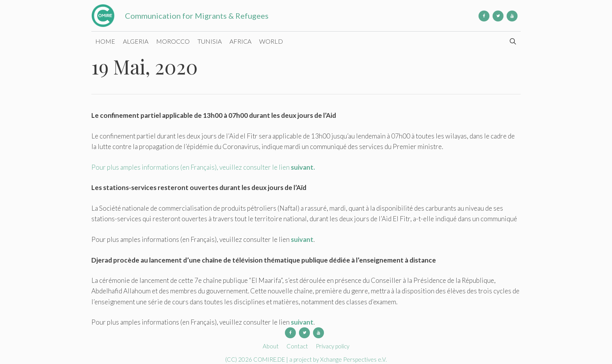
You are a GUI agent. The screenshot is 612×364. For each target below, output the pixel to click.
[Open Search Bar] (513, 41)
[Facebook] (484, 16)
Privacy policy (333, 346)
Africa (240, 41)
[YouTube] (512, 16)
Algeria (136, 41)
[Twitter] (498, 16)
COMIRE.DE (270, 359)
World (271, 41)
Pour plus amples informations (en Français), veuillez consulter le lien (203, 167)
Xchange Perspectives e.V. (353, 359)
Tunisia (210, 41)
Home (105, 41)
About (271, 346)
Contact (297, 346)
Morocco (173, 41)
